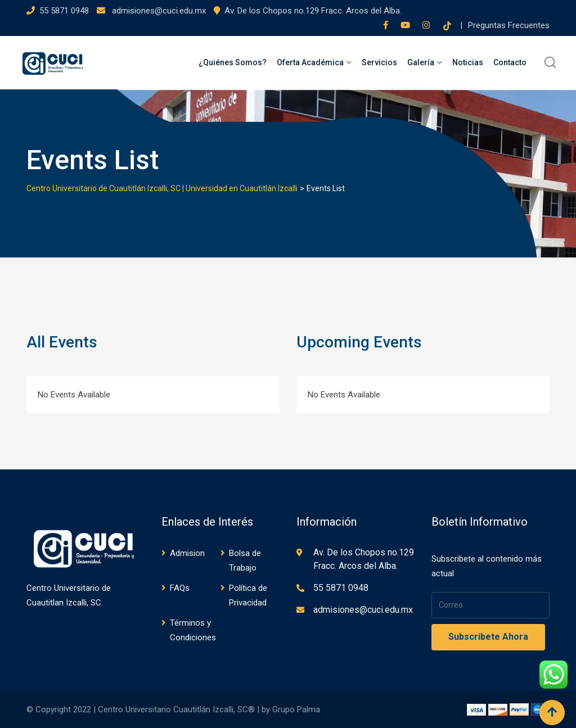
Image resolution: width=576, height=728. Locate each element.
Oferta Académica (310, 62)
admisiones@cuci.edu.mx (158, 11)
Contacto (510, 62)
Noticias (468, 62)
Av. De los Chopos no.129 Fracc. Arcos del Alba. (313, 11)
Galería (421, 62)
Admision (187, 553)
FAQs (180, 588)
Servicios (379, 62)
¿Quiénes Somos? (233, 62)
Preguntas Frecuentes (509, 25)
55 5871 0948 (64, 11)
